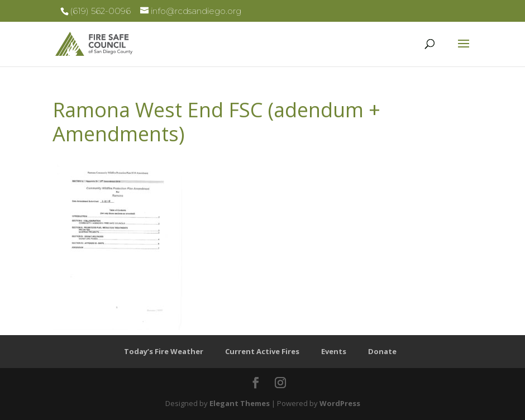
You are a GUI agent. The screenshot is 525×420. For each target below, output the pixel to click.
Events (334, 351)
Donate (382, 351)
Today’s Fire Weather (164, 351)
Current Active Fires (262, 351)
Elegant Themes (240, 403)
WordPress (340, 403)
